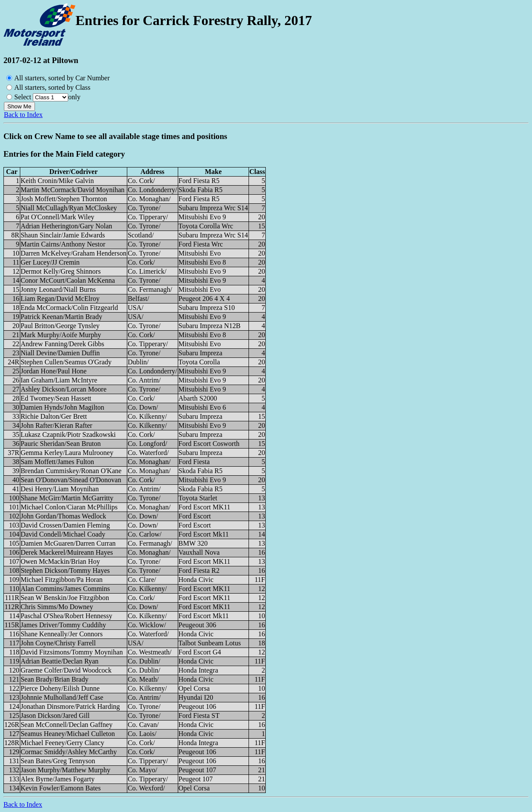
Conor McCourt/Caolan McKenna (68, 280)
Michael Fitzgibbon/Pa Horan (62, 580)
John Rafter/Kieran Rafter (57, 425)
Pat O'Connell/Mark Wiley (58, 217)
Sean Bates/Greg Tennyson (58, 761)
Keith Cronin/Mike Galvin (57, 181)
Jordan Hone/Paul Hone (54, 371)
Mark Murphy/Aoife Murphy (61, 335)
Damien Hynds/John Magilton (63, 407)
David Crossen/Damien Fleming (65, 525)
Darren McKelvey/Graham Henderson (74, 253)
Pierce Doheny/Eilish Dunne (60, 688)
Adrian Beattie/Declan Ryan (60, 661)
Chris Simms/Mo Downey (57, 607)
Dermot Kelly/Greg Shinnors (61, 271)
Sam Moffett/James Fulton (57, 462)
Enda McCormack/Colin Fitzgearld (69, 308)
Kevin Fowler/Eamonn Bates (61, 788)
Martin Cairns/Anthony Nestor (63, 244)
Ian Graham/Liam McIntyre (59, 380)
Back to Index (23, 115)
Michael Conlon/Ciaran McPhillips (69, 507)
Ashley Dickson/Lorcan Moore (64, 389)
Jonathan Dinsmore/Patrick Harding (70, 706)
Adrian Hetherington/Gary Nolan (66, 226)
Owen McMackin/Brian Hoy (60, 561)
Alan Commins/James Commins (65, 589)
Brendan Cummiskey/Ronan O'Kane (71, 471)
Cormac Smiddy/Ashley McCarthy (69, 752)
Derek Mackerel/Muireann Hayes (67, 552)
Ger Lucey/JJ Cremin (50, 262)
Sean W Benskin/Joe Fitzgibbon (65, 598)
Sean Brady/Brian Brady (55, 679)
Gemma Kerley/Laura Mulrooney (67, 453)
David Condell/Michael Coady (63, 534)
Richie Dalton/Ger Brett (54, 416)
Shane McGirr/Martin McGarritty (67, 498)
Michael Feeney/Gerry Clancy (63, 743)
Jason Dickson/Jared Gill (55, 716)
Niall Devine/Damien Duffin (60, 353)
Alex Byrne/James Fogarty (58, 779)
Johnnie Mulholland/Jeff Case (62, 697)
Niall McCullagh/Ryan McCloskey (69, 208)
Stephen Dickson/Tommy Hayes (65, 570)
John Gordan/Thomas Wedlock (63, 516)
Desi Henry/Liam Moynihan (60, 489)
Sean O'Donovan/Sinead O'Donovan (71, 480)
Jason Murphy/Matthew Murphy (66, 770)
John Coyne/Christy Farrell (58, 643)
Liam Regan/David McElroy (60, 299)
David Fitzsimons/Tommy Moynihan (72, 652)
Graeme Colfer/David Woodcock (66, 670)
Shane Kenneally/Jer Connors (62, 634)
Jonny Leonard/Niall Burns (58, 289)
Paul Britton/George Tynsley (60, 326)
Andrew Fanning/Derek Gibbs (63, 344)
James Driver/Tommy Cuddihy (63, 625)
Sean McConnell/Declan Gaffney (67, 725)
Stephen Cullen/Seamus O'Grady (66, 362)
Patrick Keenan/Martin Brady (61, 317)
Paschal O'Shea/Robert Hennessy (67, 616)
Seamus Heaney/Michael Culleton (68, 734)
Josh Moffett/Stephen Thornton (64, 199)
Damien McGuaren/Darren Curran (68, 543)
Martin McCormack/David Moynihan (73, 190)
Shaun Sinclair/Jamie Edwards (63, 235)
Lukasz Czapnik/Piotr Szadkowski (68, 434)
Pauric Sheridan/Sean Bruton (61, 444)
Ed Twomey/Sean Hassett (56, 398)
